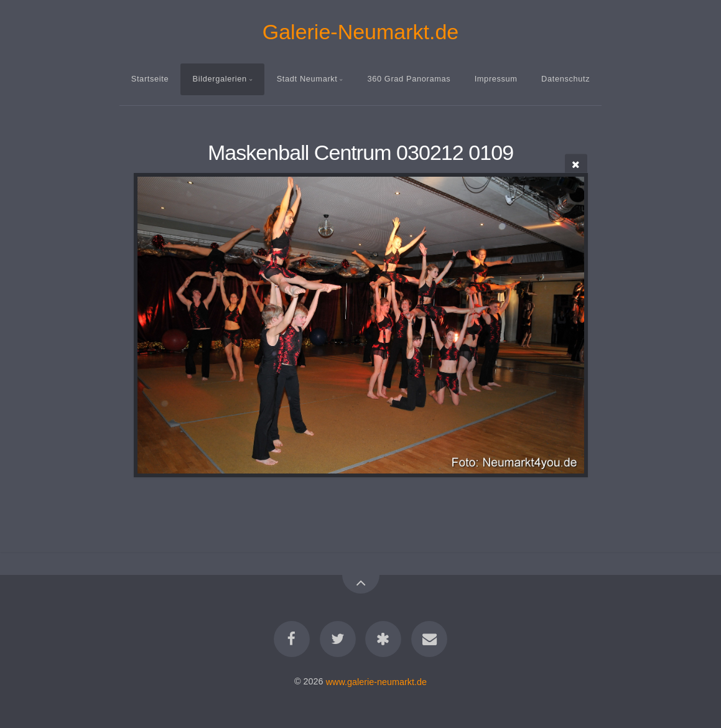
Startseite (150, 79)
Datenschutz (565, 79)
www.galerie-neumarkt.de (376, 681)
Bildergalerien (220, 79)
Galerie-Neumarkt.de (361, 32)
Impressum (496, 79)
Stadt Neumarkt (307, 79)
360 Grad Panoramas (409, 79)
